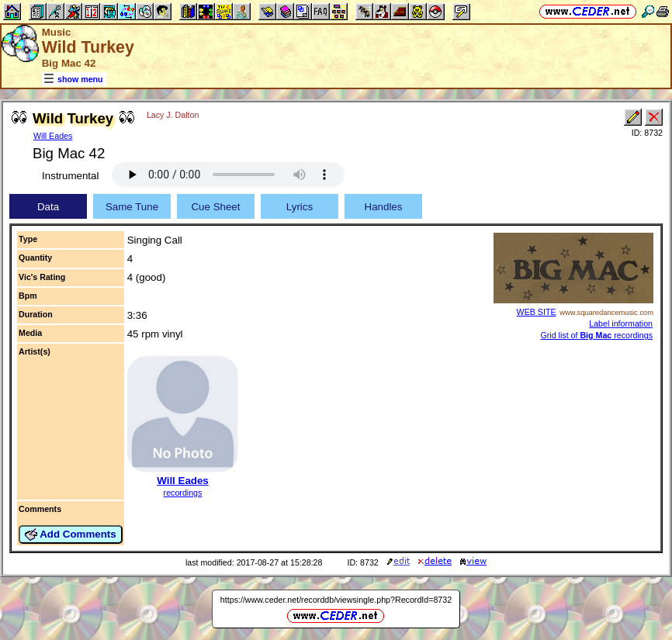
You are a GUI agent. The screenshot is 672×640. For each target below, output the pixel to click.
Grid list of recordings (596, 335)
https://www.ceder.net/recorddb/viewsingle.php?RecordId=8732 (336, 600)
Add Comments (71, 534)
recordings (183, 493)
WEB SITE (537, 312)
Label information (621, 323)
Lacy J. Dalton (173, 115)
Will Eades (53, 136)
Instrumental (70, 176)
